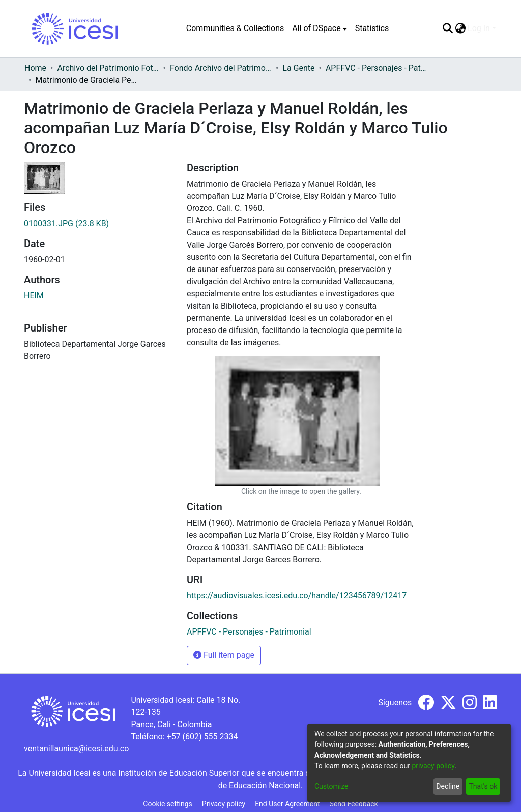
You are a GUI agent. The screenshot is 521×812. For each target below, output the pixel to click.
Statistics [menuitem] (372, 28)
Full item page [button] (224, 655)
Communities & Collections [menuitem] (235, 28)
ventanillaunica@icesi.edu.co (76, 749)
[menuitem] (319, 28)
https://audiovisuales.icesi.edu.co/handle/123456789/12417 (297, 596)
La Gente (298, 68)
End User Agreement (287, 804)
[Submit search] (447, 28)
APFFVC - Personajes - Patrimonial (377, 68)
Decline (448, 786)
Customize (331, 786)
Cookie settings (168, 804)
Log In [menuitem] (479, 28)
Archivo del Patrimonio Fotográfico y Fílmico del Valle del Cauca (108, 68)
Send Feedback (354, 804)
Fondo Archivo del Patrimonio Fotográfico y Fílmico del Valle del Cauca (221, 68)
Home (35, 68)
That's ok (483, 786)
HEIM (34, 296)
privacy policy (433, 766)
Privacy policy (224, 804)
